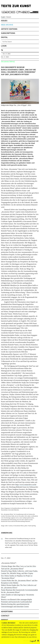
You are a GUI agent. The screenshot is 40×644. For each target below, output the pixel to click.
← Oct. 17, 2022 (6, 54)
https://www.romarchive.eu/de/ (26, 485)
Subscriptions (8, 33)
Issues (4, 21)
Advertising (7, 612)
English (3, 17)
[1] (9, 349)
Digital (4, 37)
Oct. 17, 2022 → (6, 57)
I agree (32, 641)
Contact (5, 616)
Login (4, 46)
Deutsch (9, 17)
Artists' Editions (9, 29)
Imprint (5, 620)
